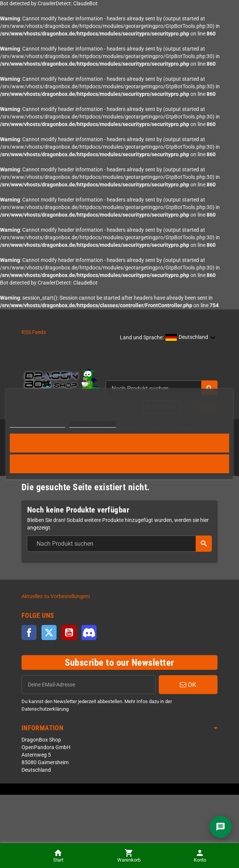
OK (188, 685)
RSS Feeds (34, 332)
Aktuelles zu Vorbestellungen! (56, 596)
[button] (191, 338)
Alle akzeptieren (119, 443)
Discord (89, 633)
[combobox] (119, 544)
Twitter (49, 633)
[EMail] (89, 685)
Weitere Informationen (38, 424)
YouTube (69, 633)
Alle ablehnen (120, 464)
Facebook (29, 633)
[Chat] (221, 827)
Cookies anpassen (93, 424)
